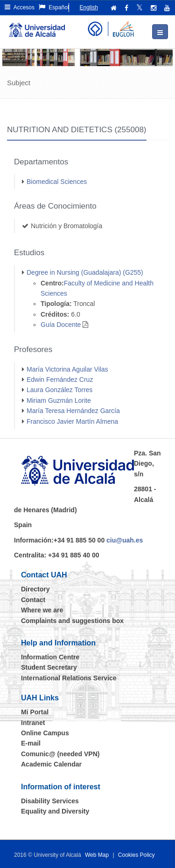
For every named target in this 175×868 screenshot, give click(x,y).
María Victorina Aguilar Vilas (67, 369)
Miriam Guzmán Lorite (59, 400)
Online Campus (45, 733)
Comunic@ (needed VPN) (60, 754)
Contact (33, 600)
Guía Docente (61, 325)
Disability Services (50, 801)
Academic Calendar (51, 764)
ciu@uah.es (125, 540)
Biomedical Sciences (57, 182)
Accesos (20, 7)
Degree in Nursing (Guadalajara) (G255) (85, 272)
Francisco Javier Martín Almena (72, 421)
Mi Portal (35, 712)
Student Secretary (49, 667)
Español (54, 7)
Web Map (97, 855)
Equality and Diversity (55, 811)
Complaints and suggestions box (72, 621)
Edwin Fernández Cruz (60, 380)
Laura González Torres (59, 390)
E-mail (31, 743)
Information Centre (50, 657)
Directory (35, 589)
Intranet (33, 723)
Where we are (42, 610)
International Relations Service (69, 678)
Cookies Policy (136, 855)
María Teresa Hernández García (73, 411)
